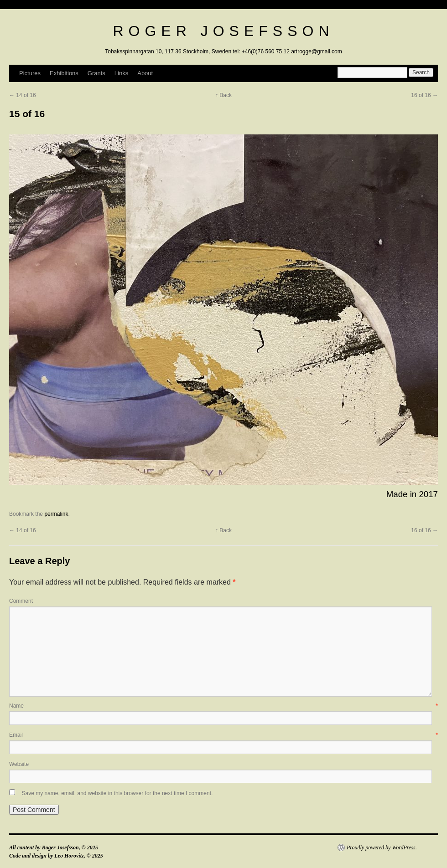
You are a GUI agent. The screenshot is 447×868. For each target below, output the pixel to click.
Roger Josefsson (223, 31)
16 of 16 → (424, 95)
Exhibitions (64, 73)
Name (223, 706)
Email (223, 735)
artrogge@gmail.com (317, 51)
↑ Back (223, 95)
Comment (21, 601)
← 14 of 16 (23, 95)
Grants (96, 73)
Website (19, 764)
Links (121, 73)
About (145, 73)
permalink (56, 514)
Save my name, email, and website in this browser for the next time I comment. (117, 793)
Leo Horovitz (69, 856)
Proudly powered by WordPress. (382, 847)
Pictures (30, 73)
